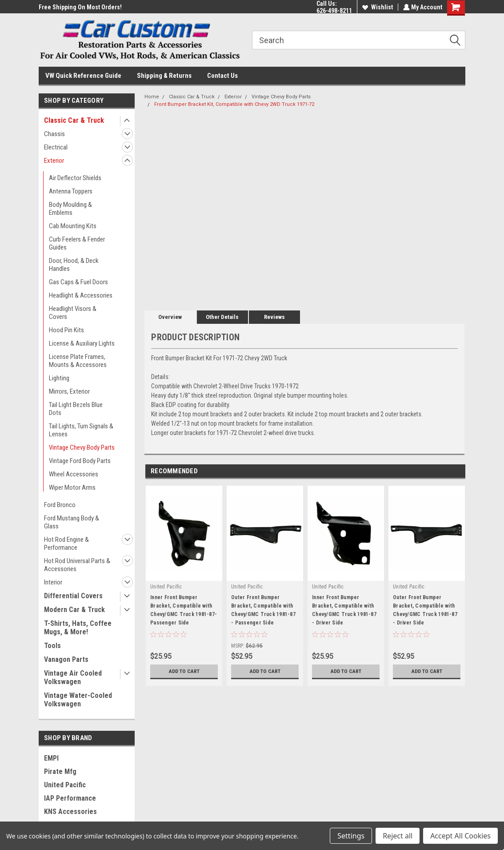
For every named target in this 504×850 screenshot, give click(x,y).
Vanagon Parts (66, 659)
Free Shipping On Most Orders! (80, 7)
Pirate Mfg (60, 771)
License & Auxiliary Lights (82, 343)
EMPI (51, 758)
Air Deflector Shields (75, 178)
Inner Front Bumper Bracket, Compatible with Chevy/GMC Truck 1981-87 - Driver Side (344, 610)
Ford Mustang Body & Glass (72, 522)
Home (152, 97)
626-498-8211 (333, 11)
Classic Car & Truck (74, 120)
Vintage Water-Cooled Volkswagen (78, 700)
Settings (351, 836)
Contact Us (222, 76)
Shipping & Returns (164, 76)
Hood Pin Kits (66, 330)
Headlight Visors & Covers (73, 313)
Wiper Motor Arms (72, 487)
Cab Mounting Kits (73, 226)
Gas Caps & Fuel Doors (78, 282)
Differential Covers (73, 596)
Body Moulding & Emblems (70, 209)
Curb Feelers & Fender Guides (77, 243)
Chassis (54, 134)
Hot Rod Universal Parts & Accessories (77, 565)
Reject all (398, 836)
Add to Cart (184, 671)
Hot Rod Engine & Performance (66, 544)
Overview (170, 317)
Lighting (59, 378)
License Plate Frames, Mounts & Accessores (78, 361)
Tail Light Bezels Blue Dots (76, 409)
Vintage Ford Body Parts (80, 461)
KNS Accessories (70, 812)
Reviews (274, 317)
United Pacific (65, 785)
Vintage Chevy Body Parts (82, 447)
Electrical (56, 147)
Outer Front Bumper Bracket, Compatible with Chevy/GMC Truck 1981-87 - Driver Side (425, 610)
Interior (53, 582)
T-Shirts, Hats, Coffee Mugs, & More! (78, 628)
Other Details (222, 317)
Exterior (54, 161)
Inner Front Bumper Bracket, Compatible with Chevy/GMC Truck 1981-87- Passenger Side (184, 610)
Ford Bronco (60, 505)
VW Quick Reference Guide (83, 76)
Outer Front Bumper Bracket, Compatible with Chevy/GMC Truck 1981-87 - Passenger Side (263, 610)
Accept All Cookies (460, 836)
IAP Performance (70, 798)
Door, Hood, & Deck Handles (74, 265)
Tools (52, 646)
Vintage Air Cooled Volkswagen (73, 677)
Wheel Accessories (74, 474)
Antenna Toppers (71, 191)
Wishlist (377, 7)
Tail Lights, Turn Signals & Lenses (81, 430)
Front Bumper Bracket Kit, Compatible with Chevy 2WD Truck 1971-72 (234, 104)
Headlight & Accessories (81, 295)
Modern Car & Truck (74, 610)
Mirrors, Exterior (69, 391)
